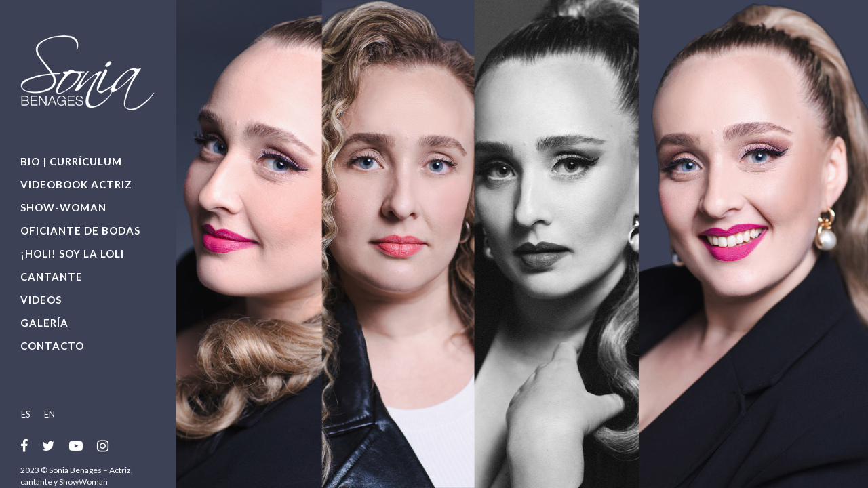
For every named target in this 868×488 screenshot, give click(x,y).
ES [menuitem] (26, 414)
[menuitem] (29, 413)
